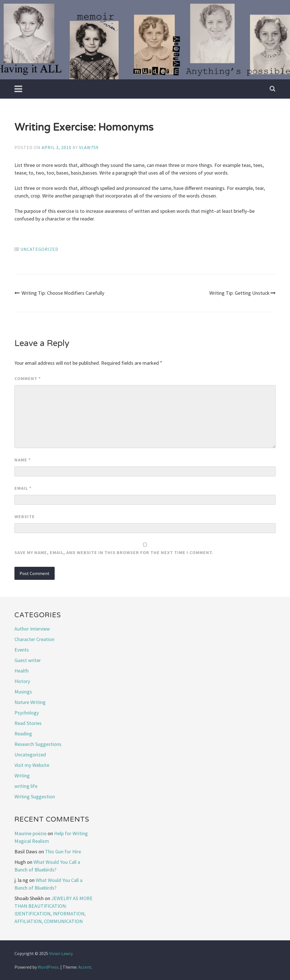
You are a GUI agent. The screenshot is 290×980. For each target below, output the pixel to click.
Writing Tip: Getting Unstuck (242, 293)
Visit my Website (32, 765)
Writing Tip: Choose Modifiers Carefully (59, 293)
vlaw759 (89, 147)
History (22, 681)
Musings (23, 692)
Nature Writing (30, 702)
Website (25, 516)
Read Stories (28, 723)
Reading (23, 734)
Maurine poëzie (30, 833)
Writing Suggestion (35, 796)
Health (22, 671)
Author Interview (32, 629)
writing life (26, 786)
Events (22, 650)
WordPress (48, 967)
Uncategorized (39, 249)
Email (23, 488)
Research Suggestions (38, 744)
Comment (28, 378)
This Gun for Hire (63, 851)
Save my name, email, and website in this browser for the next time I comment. (114, 552)
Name (23, 460)
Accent (85, 967)
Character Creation (34, 639)
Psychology (27, 713)
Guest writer (28, 660)
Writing (22, 776)
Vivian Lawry (61, 953)
